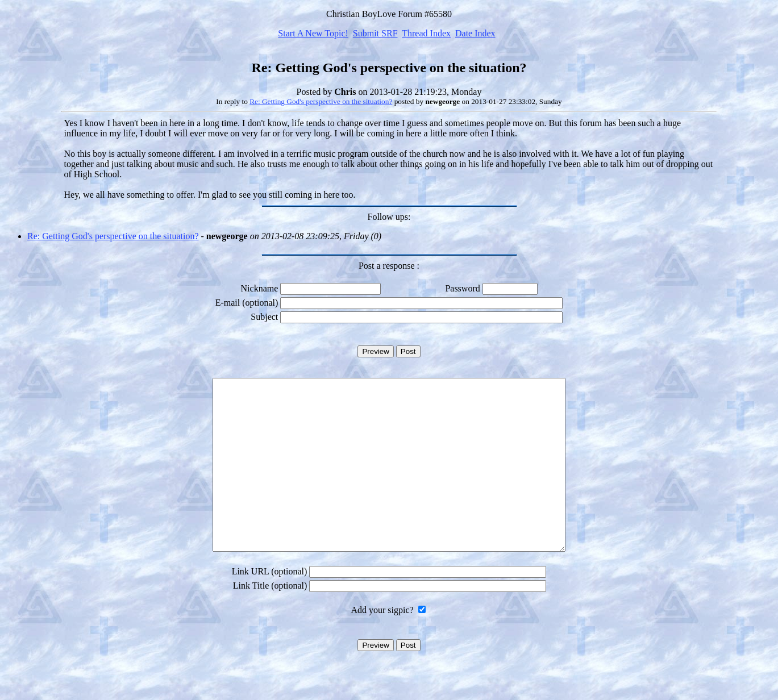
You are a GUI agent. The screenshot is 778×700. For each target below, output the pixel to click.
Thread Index (426, 33)
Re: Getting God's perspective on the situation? (321, 101)
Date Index (475, 33)
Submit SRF (375, 33)
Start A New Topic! (313, 33)
